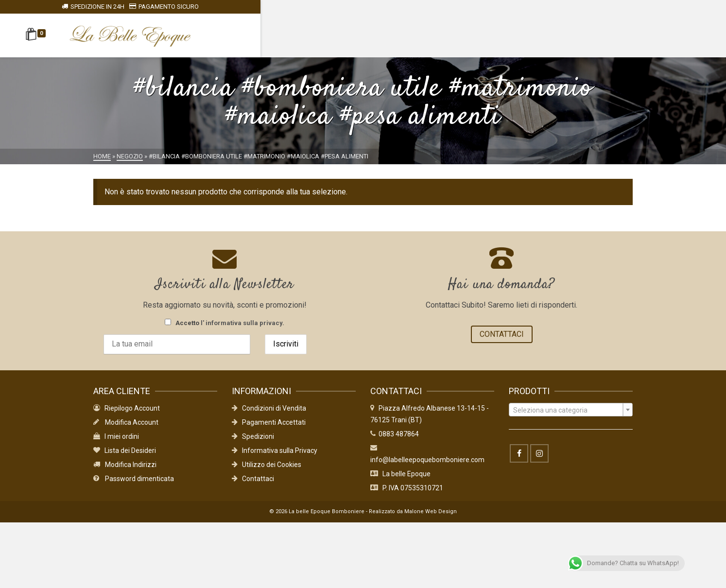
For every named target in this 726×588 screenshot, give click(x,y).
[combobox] (571, 416)
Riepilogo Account (127, 415)
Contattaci (253, 485)
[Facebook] (519, 460)
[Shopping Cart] (110, 35)
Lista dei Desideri (125, 457)
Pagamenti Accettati (269, 429)
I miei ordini (116, 443)
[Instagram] (539, 460)
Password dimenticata (134, 485)
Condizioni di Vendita (269, 415)
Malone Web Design (431, 518)
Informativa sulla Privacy (275, 457)
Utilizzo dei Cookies (267, 471)
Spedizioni (253, 443)
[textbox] (571, 416)
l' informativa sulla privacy (242, 323)
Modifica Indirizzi (125, 471)
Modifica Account (126, 429)
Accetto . (225, 323)
